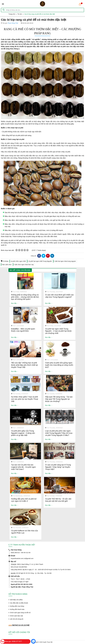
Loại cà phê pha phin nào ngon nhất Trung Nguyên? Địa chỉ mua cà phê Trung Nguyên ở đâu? (59, 433)
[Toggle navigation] (3, 4)
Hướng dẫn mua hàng (17, 606)
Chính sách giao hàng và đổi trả (20, 613)
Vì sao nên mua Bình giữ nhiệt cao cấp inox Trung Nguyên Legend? (59, 296)
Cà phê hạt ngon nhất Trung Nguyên (40, 261)
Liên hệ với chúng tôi (17, 619)
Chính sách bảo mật (16, 616)
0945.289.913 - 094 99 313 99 (21, 553)
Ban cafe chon (7, 264)
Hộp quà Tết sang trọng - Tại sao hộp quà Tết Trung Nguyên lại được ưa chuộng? (59, 399)
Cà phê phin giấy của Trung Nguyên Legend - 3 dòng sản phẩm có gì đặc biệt (23, 433)
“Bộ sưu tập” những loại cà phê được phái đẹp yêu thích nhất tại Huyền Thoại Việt (24, 365)
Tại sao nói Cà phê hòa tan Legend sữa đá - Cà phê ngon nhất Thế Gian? (23, 467)
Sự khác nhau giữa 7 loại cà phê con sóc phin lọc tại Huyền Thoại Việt (25, 399)
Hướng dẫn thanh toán (17, 609)
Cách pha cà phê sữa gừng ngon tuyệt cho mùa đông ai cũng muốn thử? (59, 365)
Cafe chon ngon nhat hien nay (24, 264)
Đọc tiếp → (15, 303)
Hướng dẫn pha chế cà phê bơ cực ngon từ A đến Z (24, 500)
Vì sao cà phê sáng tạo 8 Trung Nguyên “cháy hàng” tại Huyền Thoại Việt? (58, 467)
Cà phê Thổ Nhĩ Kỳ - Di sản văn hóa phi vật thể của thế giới (58, 500)
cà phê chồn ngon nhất (18, 261)
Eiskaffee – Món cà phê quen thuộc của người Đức (23, 330)
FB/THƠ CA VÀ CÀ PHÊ (21, 625)
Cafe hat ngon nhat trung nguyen (65, 261)
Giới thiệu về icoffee (16, 600)
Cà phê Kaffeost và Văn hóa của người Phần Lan (24, 532)
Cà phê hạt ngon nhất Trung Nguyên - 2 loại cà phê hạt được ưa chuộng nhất (58, 331)
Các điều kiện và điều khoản (19, 603)
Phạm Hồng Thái (13, 23)
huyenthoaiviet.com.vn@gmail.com (22, 558)
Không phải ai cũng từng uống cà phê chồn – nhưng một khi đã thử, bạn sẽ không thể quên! (25, 297)
